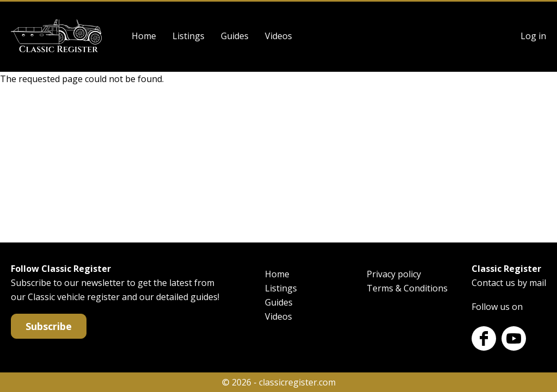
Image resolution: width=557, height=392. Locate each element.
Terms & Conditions (407, 288)
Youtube (514, 338)
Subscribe (49, 326)
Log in (533, 36)
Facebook (484, 338)
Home (144, 36)
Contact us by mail (509, 283)
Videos (278, 36)
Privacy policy (394, 274)
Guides (235, 36)
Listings (188, 36)
